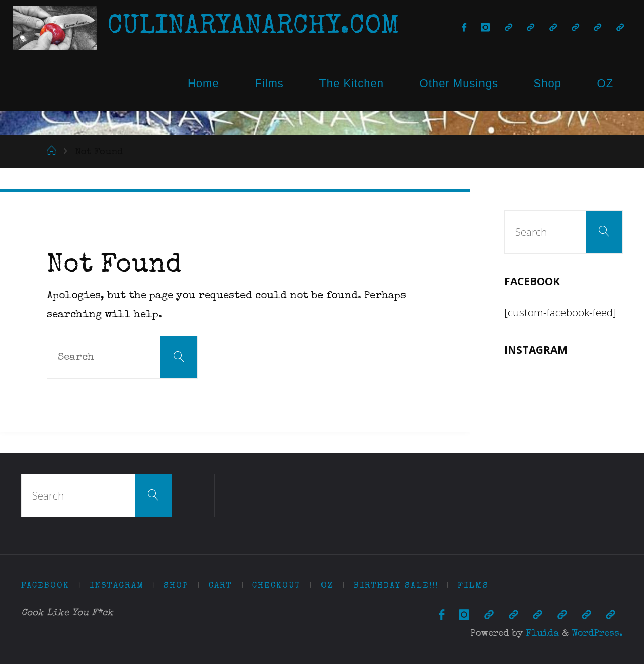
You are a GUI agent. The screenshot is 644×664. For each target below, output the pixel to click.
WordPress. (597, 634)
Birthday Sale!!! (396, 586)
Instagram (117, 586)
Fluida (541, 634)
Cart (221, 586)
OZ (606, 83)
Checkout (276, 586)
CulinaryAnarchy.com (254, 27)
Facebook (45, 586)
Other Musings (459, 83)
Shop (547, 83)
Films (269, 83)
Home (204, 83)
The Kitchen (351, 83)
